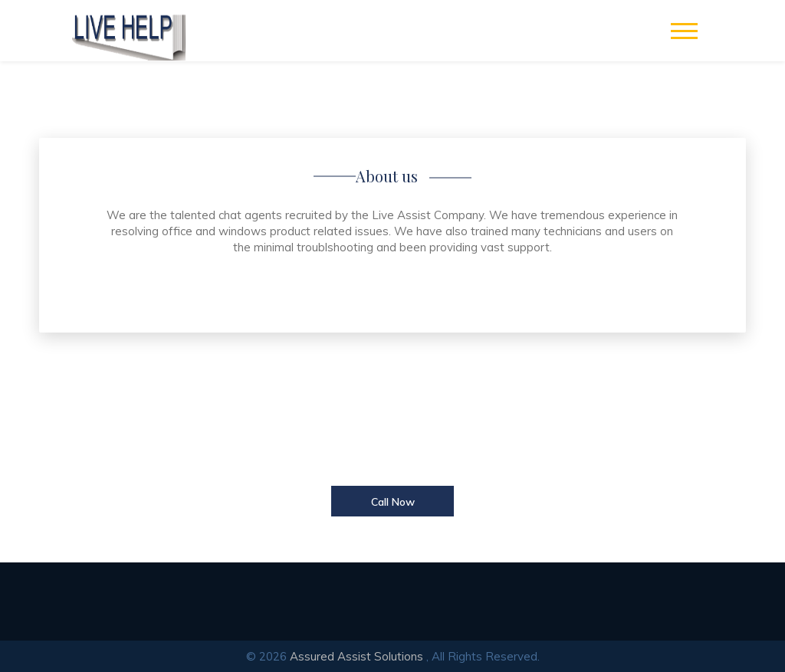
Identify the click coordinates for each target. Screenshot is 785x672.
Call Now (393, 502)
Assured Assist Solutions (356, 656)
